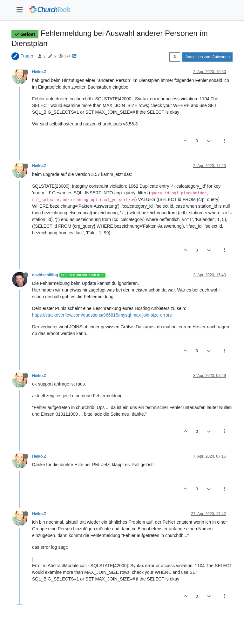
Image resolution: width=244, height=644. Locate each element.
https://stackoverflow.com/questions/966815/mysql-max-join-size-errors (102, 315)
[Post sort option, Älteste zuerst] (175, 57)
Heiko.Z (39, 72)
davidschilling (45, 275)
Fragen (27, 56)
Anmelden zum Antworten (207, 57)
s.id (225, 213)
